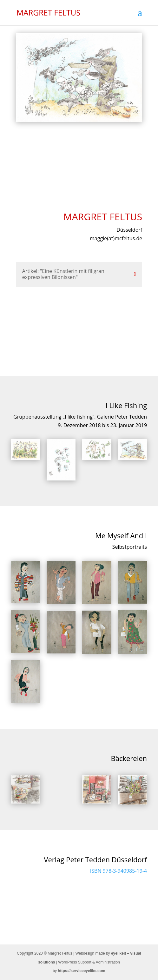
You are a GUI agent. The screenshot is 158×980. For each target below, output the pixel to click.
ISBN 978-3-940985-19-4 (118, 871)
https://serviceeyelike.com (81, 971)
